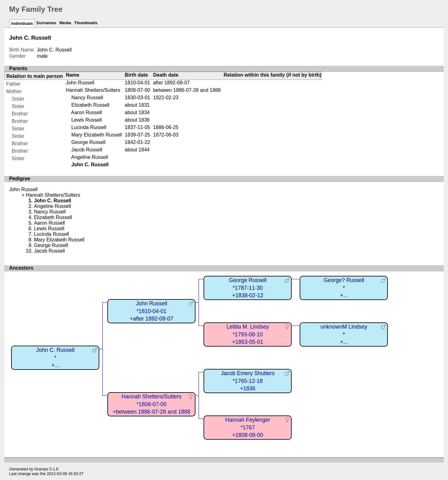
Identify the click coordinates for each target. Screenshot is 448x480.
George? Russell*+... (344, 288)
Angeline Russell (90, 157)
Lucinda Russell (89, 127)
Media (65, 23)
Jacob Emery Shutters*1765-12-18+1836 (248, 381)
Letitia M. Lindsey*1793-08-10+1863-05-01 (248, 334)
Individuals (22, 23)
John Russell (80, 83)
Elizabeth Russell (90, 105)
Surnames (46, 23)
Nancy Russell (87, 98)
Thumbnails (86, 23)
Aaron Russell (87, 112)
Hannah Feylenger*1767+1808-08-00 (248, 427)
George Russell (88, 142)
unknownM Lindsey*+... (344, 334)
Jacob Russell (87, 150)
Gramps (42, 469)
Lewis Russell (87, 120)
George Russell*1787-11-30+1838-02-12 (248, 288)
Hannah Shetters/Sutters (93, 90)
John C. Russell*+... (55, 358)
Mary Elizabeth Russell (97, 135)
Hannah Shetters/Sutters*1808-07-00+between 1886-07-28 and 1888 (151, 404)
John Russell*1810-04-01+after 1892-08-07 (151, 311)
